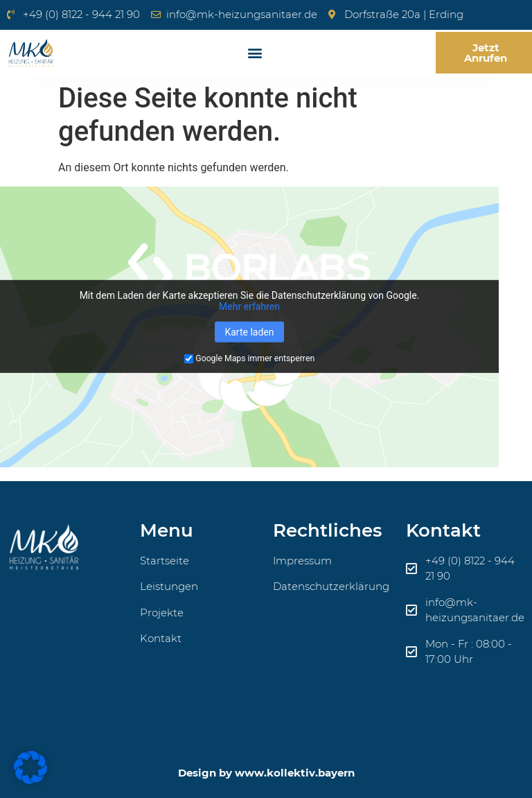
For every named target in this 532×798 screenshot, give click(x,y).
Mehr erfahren (249, 306)
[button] (255, 53)
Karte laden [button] (249, 332)
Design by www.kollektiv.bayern (266, 773)
